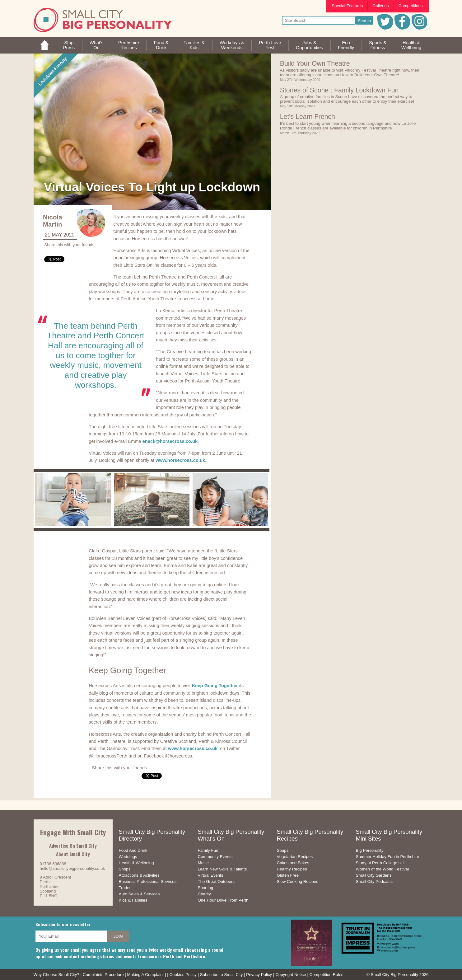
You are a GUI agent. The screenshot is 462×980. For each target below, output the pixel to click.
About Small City (73, 854)
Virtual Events (211, 875)
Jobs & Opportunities (309, 45)
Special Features (347, 6)
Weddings (128, 857)
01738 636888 (53, 864)
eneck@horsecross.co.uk (170, 441)
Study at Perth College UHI (381, 863)
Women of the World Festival (383, 869)
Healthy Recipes (292, 869)
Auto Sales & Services (139, 894)
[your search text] (319, 20)
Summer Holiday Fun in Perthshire (388, 857)
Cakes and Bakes (293, 863)
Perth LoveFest (270, 45)
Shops (125, 869)
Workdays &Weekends (232, 45)
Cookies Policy (183, 975)
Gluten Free (288, 875)
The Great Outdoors (216, 882)
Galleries (381, 6)
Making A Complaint (146, 975)
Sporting (206, 888)
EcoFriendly (346, 45)
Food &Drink (161, 45)
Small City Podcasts (374, 882)
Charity (204, 894)
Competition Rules (327, 975)
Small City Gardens (374, 875)
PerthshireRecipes (129, 45)
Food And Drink (133, 850)
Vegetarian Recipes (295, 857)
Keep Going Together (215, 686)
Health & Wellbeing (136, 863)
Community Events (215, 857)
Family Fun (208, 850)
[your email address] (71, 936)
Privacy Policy (259, 975)
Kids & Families (133, 900)
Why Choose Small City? (56, 975)
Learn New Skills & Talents (222, 869)
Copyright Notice (291, 975)
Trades (125, 888)
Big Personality (370, 850)
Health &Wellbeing (411, 45)
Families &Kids (194, 45)
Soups (283, 850)
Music (203, 863)
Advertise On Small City (73, 846)
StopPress (69, 45)
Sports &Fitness (378, 45)
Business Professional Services (148, 882)
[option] (73, 500)
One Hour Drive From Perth (223, 900)
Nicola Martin (53, 221)
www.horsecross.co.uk (180, 460)
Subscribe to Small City (222, 975)
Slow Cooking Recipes (298, 882)
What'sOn (96, 45)
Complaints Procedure (103, 975)
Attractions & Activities (139, 875)
